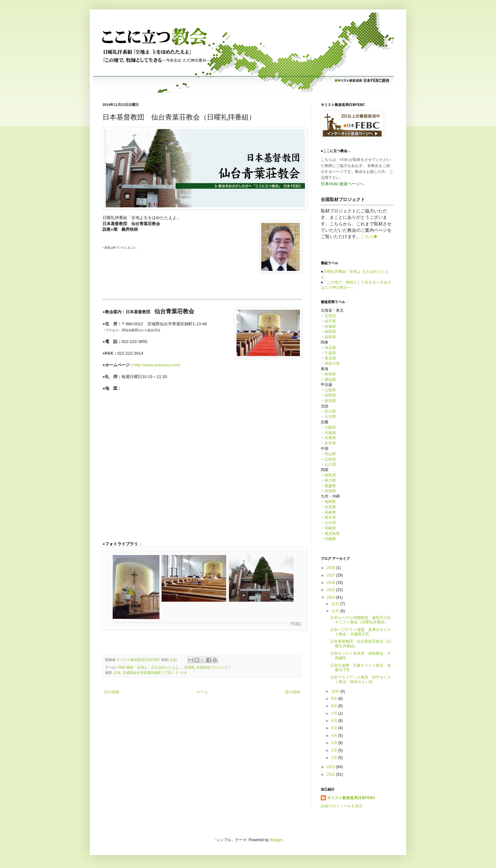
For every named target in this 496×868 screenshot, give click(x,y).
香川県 (330, 480)
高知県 (330, 491)
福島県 (330, 337)
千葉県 (330, 353)
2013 (332, 767)
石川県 (330, 417)
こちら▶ (369, 236)
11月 (336, 611)
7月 (335, 713)
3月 (335, 743)
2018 (332, 568)
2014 (332, 597)
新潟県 (330, 401)
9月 (335, 699)
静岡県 (330, 374)
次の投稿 (112, 692)
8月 (335, 706)
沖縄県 (330, 539)
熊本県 (330, 517)
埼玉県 (330, 348)
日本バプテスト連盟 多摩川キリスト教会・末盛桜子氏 (361, 632)
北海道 (330, 316)
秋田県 (330, 332)
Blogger (276, 840)
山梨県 (330, 390)
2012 (332, 774)
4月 (335, 736)
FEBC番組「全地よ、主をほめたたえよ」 (150, 667)
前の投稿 (293, 692)
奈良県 (330, 443)
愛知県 (330, 380)
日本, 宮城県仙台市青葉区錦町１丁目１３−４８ (151, 673)
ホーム (202, 692)
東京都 (330, 358)
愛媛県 (330, 486)
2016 (332, 583)
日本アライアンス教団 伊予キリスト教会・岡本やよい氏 (361, 680)
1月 (335, 758)
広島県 (330, 459)
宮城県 (189, 667)
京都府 (330, 433)
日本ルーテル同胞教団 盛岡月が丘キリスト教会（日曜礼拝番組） (361, 620)
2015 (332, 590)
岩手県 (330, 321)
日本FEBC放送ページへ (342, 184)
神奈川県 (332, 364)
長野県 (330, 395)
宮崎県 (330, 528)
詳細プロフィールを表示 (342, 806)
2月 (335, 750)
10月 (336, 691)
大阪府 (330, 427)
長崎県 (330, 512)
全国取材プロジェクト (214, 667)
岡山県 (330, 454)
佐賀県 (330, 507)
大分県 (330, 523)
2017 (332, 575)
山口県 (330, 464)
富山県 (330, 411)
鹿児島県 (332, 534)
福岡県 (330, 502)
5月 (335, 728)
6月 (335, 721)
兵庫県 (330, 438)
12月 (336, 604)
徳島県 (330, 475)
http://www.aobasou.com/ (157, 365)
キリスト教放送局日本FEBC (351, 798)
